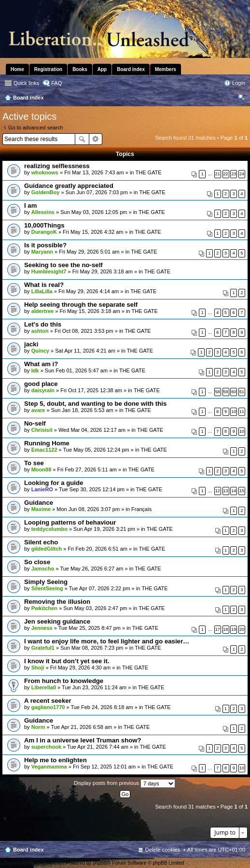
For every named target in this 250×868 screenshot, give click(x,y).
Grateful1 (43, 648)
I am (30, 206)
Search (82, 139)
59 (226, 392)
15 (242, 491)
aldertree (42, 311)
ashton (40, 331)
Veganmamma (49, 767)
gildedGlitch (47, 549)
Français (141, 509)
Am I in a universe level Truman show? (83, 740)
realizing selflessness (57, 166)
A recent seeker (48, 701)
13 (226, 491)
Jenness (42, 628)
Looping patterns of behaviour (70, 522)
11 (242, 412)
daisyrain (43, 390)
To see (34, 463)
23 (234, 174)
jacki (31, 344)
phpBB (100, 863)
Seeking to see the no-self (63, 265)
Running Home (47, 443)
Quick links (26, 83)
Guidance (39, 503)
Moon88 (42, 470)
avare (38, 410)
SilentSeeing (47, 588)
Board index (28, 850)
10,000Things (44, 225)
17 (218, 629)
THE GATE (149, 172)
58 (218, 392)
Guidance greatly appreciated (69, 186)
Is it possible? (45, 245)
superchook (46, 747)
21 (218, 174)
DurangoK (44, 232)
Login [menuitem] (239, 83)
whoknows (45, 172)
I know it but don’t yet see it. (67, 661)
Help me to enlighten (56, 760)
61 (242, 392)
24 (242, 174)
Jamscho (43, 569)
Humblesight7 (49, 271)
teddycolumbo (49, 529)
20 (242, 629)
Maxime (41, 509)
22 (226, 174)
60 (234, 392)
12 (218, 491)
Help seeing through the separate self (81, 305)
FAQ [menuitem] (56, 83)
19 (234, 629)
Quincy (40, 351)
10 (234, 412)
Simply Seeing (46, 582)
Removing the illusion (57, 602)
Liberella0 (44, 687)
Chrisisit (42, 430)
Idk (35, 370)
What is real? (44, 285)
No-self (35, 423)
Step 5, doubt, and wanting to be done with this (95, 404)
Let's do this (43, 324)
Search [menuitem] (241, 99)
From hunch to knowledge (64, 681)
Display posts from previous (125, 783)
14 (234, 491)
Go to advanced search (36, 128)
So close (37, 562)
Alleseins (43, 212)
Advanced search (96, 139)
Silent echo (41, 542)
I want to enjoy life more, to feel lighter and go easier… (107, 641)
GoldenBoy (46, 192)
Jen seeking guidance (57, 621)
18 (226, 629)
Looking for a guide (54, 483)
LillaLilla (42, 291)
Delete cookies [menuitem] (163, 850)
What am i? (41, 364)
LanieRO (42, 489)
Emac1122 (44, 450)
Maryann (42, 252)
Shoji (38, 668)
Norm (38, 727)
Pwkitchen (44, 608)
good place (41, 384)
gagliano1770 (48, 707)
